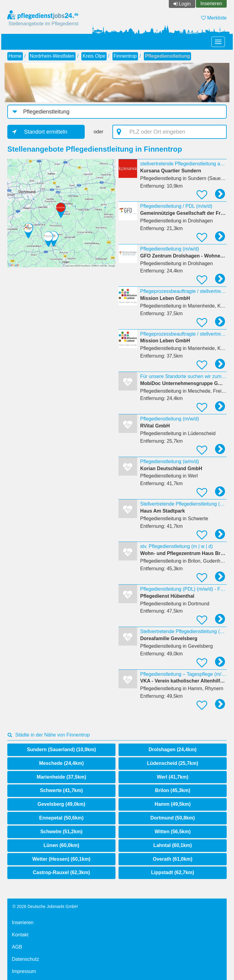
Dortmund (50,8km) (173, 818)
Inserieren (211, 4)
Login (185, 4)
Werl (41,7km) (173, 777)
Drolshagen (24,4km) (173, 749)
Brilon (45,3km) (173, 790)
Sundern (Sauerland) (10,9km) (61, 749)
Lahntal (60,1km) (172, 845)
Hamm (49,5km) (172, 804)
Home (15, 56)
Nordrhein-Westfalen (52, 56)
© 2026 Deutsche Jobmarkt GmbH (45, 906)
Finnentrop (125, 56)
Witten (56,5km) (172, 832)
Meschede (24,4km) (61, 763)
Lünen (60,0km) (61, 845)
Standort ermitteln (46, 132)
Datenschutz (25, 959)
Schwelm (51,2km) (61, 832)
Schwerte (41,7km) (61, 790)
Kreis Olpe (94, 56)
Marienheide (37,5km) (61, 777)
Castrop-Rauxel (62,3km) (62, 872)
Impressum (24, 971)
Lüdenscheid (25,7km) (172, 763)
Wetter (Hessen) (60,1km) (61, 859)
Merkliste (214, 18)
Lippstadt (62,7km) (173, 872)
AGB (17, 947)
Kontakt (20, 935)
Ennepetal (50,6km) (62, 818)
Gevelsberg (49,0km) (61, 804)
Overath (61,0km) (173, 859)
